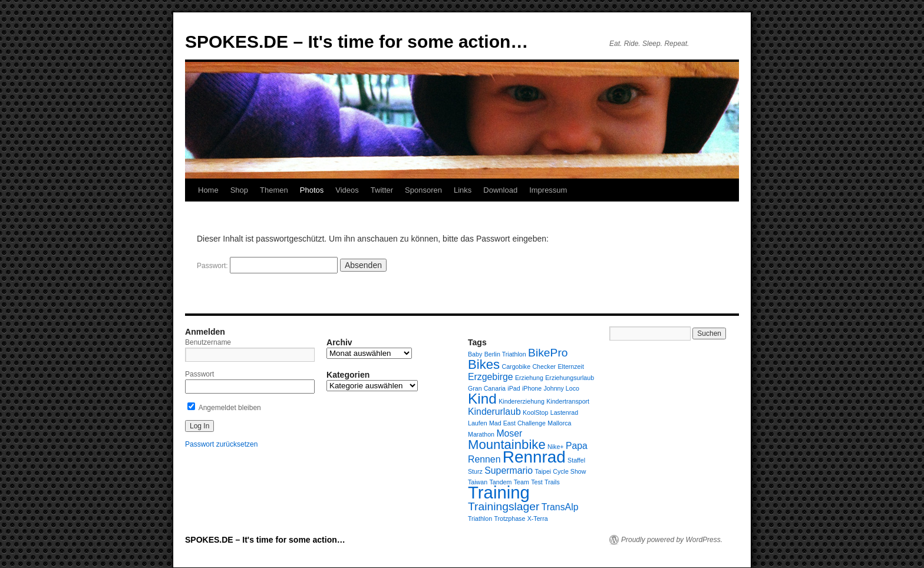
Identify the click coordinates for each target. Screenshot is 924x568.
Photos (312, 190)
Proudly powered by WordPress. (672, 540)
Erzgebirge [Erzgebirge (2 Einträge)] (491, 377)
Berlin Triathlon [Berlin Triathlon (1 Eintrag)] (505, 354)
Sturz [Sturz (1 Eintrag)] (475, 471)
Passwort (199, 374)
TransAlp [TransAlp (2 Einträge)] (560, 507)
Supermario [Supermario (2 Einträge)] (509, 470)
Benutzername (208, 342)
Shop (239, 190)
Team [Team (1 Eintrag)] (522, 482)
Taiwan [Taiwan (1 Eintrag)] (478, 482)
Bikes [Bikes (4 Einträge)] (484, 364)
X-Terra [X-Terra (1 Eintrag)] (538, 519)
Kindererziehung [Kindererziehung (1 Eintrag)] (522, 401)
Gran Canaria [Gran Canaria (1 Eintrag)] (487, 388)
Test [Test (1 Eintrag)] (537, 482)
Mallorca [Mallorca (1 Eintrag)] (559, 423)
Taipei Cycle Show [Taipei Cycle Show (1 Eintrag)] (560, 471)
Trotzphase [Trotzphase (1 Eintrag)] (509, 519)
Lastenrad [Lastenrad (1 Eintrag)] (564, 412)
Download (500, 190)
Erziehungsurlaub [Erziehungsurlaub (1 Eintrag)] (570, 378)
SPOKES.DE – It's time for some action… (357, 42)
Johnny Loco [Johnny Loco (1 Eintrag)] (562, 388)
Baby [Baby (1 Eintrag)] (475, 354)
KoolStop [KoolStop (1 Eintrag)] (535, 412)
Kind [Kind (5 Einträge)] (482, 399)
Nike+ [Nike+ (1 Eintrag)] (556, 447)
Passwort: (267, 266)
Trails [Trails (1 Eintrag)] (552, 482)
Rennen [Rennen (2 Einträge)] (484, 459)
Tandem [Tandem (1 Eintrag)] (501, 482)
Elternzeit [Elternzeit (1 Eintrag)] (570, 366)
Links (463, 190)
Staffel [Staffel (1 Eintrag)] (576, 460)
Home (208, 190)
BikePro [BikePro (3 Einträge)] (548, 353)
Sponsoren (423, 190)
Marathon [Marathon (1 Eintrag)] (481, 434)
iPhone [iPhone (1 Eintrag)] (532, 388)
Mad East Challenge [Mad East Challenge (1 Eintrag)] (517, 423)
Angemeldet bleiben (224, 408)
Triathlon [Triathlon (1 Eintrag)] (480, 519)
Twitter (382, 190)
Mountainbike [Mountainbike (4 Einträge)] (507, 445)
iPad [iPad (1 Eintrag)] (514, 388)
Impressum (548, 190)
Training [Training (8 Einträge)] (499, 492)
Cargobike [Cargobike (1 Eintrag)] (517, 366)
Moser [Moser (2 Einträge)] (509, 433)
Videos (347, 190)
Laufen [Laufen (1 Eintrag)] (478, 423)
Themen (274, 190)
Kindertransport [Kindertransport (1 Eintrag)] (568, 401)
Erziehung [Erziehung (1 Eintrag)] (529, 378)
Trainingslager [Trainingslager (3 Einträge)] (504, 506)
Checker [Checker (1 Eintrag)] (544, 366)
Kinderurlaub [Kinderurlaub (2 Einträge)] (494, 412)
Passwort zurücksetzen (221, 444)
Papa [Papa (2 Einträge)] (577, 446)
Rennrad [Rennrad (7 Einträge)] (534, 457)
